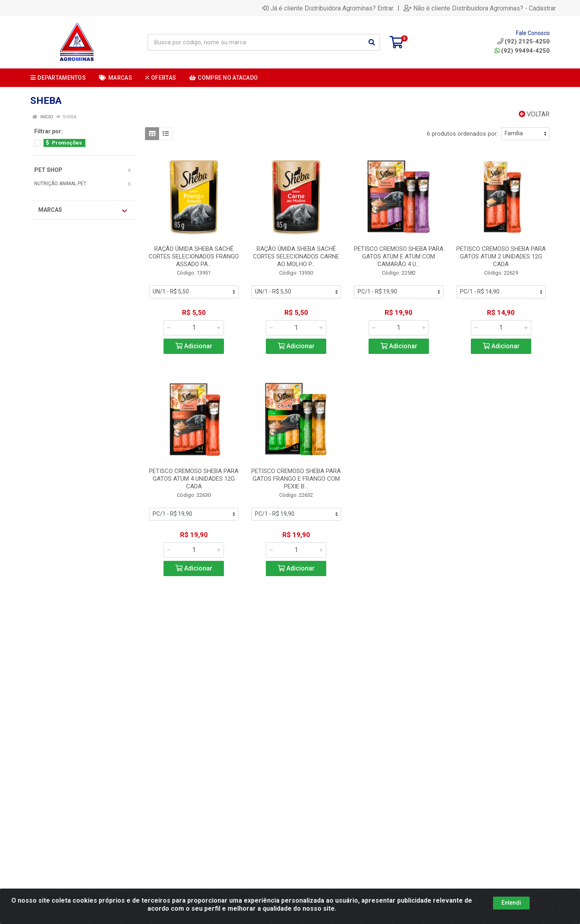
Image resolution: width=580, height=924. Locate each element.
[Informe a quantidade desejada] (194, 328)
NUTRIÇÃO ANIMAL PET (60, 184)
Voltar (534, 114)
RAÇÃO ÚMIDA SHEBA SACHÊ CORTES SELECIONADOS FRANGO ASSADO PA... (194, 256)
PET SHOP (48, 170)
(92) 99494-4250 (522, 51)
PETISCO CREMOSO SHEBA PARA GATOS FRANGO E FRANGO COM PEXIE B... (296, 479)
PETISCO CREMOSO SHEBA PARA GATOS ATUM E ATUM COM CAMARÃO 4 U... (399, 256)
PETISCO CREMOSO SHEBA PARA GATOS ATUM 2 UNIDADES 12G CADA (501, 256)
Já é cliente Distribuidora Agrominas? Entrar (328, 8)
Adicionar (194, 346)
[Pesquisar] (372, 42)
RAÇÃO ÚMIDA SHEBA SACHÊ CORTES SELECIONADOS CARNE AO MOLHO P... (296, 256)
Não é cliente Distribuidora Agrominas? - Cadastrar (480, 8)
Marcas (83, 210)
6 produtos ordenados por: (462, 134)
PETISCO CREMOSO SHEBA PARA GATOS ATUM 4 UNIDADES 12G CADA (194, 479)
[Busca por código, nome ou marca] (256, 42)
